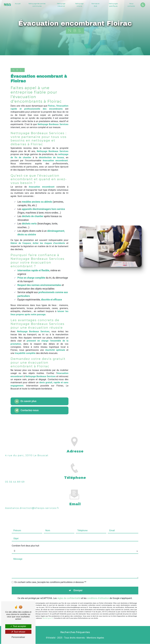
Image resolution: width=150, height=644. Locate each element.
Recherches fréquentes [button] (75, 632)
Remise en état (95, 5)
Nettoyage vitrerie (79, 5)
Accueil (18, 4)
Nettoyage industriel (61, 5)
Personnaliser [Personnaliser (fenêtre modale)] (18, 637)
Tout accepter (18, 626)
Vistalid (52, 638)
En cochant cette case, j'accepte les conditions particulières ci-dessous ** (50, 578)
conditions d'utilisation (98, 594)
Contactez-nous (27, 410)
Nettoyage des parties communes (37, 5)
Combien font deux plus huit (25, 542)
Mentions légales (95, 638)
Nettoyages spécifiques (113, 5)
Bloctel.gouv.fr (48, 614)
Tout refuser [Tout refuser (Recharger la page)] (18, 632)
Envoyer (78, 586)
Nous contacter (131, 5)
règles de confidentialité (69, 594)
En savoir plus (26, 401)
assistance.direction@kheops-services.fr (32, 504)
